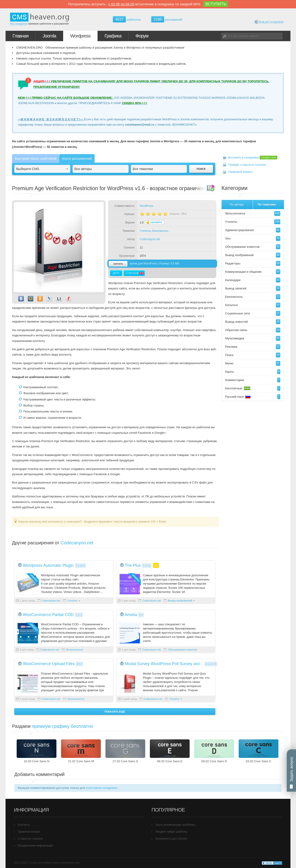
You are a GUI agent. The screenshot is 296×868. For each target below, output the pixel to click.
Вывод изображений (180, 601)
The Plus (133, 565)
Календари (253, 280)
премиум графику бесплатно (63, 726)
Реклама (253, 347)
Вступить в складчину (253, 157)
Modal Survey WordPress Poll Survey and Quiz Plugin (174, 664)
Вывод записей (253, 288)
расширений (167, 19)
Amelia (131, 615)
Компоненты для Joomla (171, 839)
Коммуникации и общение (253, 272)
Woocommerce (74, 650)
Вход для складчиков (269, 22)
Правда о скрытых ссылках (247, 165)
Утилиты (145, 231)
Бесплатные (253, 388)
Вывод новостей (253, 322)
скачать (118, 264)
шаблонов (127, 20)
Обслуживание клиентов (182, 650)
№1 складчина (19, 24)
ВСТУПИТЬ (216, 4)
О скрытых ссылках (30, 839)
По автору (237, 204)
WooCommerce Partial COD (48, 615)
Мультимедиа (253, 338)
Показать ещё (115, 712)
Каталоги (253, 305)
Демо (116, 273)
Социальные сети (253, 313)
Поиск (253, 355)
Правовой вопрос (241, 172)
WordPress (146, 206)
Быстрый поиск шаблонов (36, 158)
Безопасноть (160, 231)
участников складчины (102, 788)
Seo (253, 238)
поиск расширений (77, 158)
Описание (134, 273)
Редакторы (253, 263)
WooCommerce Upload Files (49, 664)
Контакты (24, 825)
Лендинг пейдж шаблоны (171, 832)
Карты (253, 372)
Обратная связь (253, 330)
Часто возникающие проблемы (175, 825)
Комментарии (253, 380)
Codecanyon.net (150, 239)
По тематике (267, 204)
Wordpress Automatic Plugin (48, 565)
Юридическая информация (35, 846)
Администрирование (253, 230)
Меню (253, 363)
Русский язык (253, 397)
